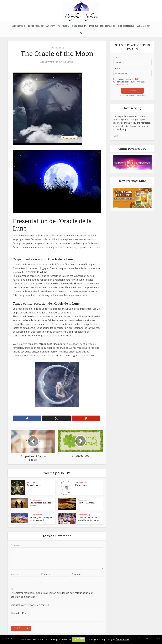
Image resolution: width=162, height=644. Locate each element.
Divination (19, 26)
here (132, 95)
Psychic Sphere (66, 62)
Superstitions (126, 26)
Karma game (81, 485)
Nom (14, 574)
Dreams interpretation (102, 26)
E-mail (46, 574)
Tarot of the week (86, 503)
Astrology (63, 26)
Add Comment (47, 62)
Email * (117, 68)
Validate (132, 91)
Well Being (143, 26)
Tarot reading (36, 26)
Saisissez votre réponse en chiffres (30, 605)
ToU (137, 79)
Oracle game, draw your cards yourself (41, 519)
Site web (77, 574)
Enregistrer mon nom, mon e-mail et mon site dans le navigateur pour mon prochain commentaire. (52, 595)
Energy (51, 26)
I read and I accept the (127, 79)
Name (116, 58)
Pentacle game (34, 485)
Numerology (79, 26)
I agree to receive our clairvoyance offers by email (130, 83)
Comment (16, 545)
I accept (79, 639)
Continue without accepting (149, 638)
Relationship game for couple (41, 504)
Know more (7, 638)
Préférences (122, 639)
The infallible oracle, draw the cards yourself (89, 519)
